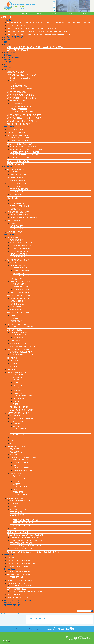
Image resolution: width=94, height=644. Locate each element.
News (7, 44)
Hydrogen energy (18, 301)
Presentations (16, 577)
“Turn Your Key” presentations (25, 520)
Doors (15, 383)
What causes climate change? (21, 98)
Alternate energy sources (20, 296)
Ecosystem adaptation (20, 248)
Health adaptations (19, 254)
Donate (27, 635)
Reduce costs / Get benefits (22, 327)
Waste (15, 489)
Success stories (12, 605)
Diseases (14, 200)
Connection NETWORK (18, 566)
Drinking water (17, 203)
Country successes (18, 421)
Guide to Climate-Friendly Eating (24, 458)
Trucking (14, 529)
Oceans (13, 223)
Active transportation (20, 501)
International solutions (19, 413)
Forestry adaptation (19, 251)
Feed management (20, 284)
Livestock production (20, 282)
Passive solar (16, 321)
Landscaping (18, 393)
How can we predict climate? (21, 75)
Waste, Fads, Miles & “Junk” (23, 471)
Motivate (14, 366)
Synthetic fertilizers (21, 276)
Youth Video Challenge (18, 50)
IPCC (12, 432)
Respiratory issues (18, 209)
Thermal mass (18, 399)
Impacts (40, 13)
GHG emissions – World (18, 161)
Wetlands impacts (18, 192)
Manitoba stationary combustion (25, 152)
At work (14, 455)
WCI (11, 443)
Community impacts (17, 181)
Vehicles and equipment (21, 292)
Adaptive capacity (18, 240)
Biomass (13, 315)
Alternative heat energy (19, 313)
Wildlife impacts (17, 195)
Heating (16, 388)
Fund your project (14, 603)
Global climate (17, 83)
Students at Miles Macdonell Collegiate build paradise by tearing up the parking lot (49, 23)
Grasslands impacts (19, 189)
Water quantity (17, 229)
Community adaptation (20, 246)
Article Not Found (14, 37)
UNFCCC (13, 440)
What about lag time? (18, 92)
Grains (15, 465)
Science (10, 13)
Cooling (16, 380)
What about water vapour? (20, 95)
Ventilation (18, 401)
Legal (7, 42)
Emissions (25, 13)
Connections (69, 13)
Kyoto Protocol (17, 435)
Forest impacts (17, 186)
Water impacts (14, 221)
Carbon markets (19, 335)
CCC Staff (12, 557)
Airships (13, 506)
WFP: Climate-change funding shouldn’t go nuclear (33, 29)
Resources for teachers (21, 586)
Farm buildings (17, 279)
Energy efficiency (18, 375)
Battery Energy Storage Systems (24, 537)
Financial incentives (19, 407)
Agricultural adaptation (21, 243)
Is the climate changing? (19, 78)
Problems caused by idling (23, 523)
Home (7, 40)
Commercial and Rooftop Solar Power (27, 540)
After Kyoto (15, 416)
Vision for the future (18, 532)
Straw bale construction (23, 396)
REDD (12, 438)
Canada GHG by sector (20, 141)
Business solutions (16, 324)
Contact (8, 67)
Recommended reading (18, 598)
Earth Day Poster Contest (18, 600)
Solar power (16, 307)
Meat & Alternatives (21, 468)
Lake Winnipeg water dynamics (24, 218)
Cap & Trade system (19, 332)
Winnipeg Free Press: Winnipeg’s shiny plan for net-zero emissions (39, 35)
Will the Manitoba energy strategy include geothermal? (35, 47)
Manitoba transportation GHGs (24, 155)
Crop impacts (16, 172)
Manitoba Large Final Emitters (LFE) (26, 149)
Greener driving (17, 515)
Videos (8, 62)
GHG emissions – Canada (19, 135)
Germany (16, 424)
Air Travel (14, 504)
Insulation (17, 391)
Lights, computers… (21, 487)
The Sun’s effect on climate (22, 112)
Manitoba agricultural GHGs (23, 146)
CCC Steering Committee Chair (21, 563)
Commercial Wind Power (21, 543)
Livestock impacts (18, 174)
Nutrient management (22, 270)
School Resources (16, 583)
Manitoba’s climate (18, 86)
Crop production (18, 265)
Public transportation (20, 526)
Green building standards (22, 410)
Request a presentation (19, 575)
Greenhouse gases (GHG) (21, 106)
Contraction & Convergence (23, 418)
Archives (9, 20)
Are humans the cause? (18, 124)
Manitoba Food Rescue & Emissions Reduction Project (33, 552)
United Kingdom (19, 429)
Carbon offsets (19, 337)
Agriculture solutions (18, 260)
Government (13, 369)
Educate (14, 363)
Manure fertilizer (20, 268)
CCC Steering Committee (19, 560)
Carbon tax (15, 341)
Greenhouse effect (18, 103)
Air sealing (17, 377)
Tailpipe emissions (16, 164)
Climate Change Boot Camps (21, 580)
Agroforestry (16, 263)
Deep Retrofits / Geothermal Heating (26, 546)
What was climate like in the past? (24, 118)
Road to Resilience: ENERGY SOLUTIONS (25, 535)
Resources (84, 13)
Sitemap (8, 60)
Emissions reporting (17, 132)
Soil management (20, 273)
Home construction (17, 372)
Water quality (16, 226)
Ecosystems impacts (17, 184)
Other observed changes (21, 89)
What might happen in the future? (24, 115)
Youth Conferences (16, 589)
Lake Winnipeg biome (19, 215)
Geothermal (15, 318)
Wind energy (15, 310)
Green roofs (18, 385)
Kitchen (16, 481)
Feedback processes (19, 101)
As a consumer (16, 452)
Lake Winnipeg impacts (18, 212)
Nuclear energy (17, 304)
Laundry (16, 484)
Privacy (8, 55)
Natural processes (18, 109)
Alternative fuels (18, 509)
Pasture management (21, 289)
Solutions (55, 13)
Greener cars (16, 512)
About (7, 64)
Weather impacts (15, 232)
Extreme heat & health (20, 206)
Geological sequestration (22, 355)
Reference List (12, 57)
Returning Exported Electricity (24, 549)
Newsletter (10, 53)
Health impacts (14, 198)
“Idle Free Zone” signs (18, 595)
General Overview (16, 72)
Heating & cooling (20, 479)
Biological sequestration (21, 352)
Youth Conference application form (26, 591)
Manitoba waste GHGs (20, 158)
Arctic (13, 80)
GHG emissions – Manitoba (20, 144)
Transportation (15, 498)
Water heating (19, 492)
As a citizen (15, 449)
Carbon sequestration (18, 349)
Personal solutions (17, 447)
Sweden (16, 426)
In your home (16, 474)
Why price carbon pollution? (23, 346)
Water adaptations (18, 257)
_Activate (14, 360)
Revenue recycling (18, 343)
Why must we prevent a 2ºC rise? (23, 121)
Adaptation (13, 237)
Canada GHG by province (21, 138)
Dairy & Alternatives (21, 460)
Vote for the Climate (17, 26)
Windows (16, 404)
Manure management (21, 287)
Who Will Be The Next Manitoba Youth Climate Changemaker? (37, 32)
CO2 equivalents (15, 129)
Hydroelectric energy (20, 298)
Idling (13, 518)
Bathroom (17, 476)
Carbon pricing (14, 330)
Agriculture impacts (17, 169)
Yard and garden (20, 495)
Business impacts (15, 178)
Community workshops (18, 572)
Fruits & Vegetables (21, 463)
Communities (13, 358)
